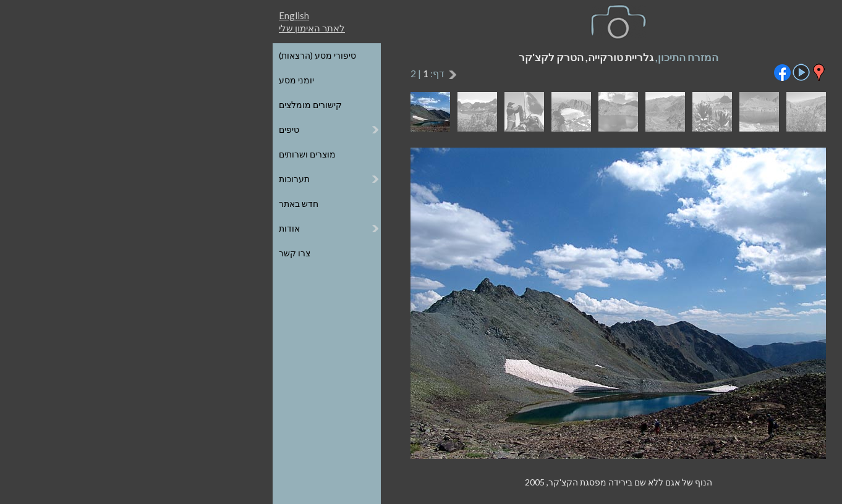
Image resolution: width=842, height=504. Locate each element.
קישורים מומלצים (113, 105)
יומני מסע (99, 80)
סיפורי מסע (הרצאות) (120, 55)
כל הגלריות (740, 55)
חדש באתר (101, 204)
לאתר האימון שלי (115, 28)
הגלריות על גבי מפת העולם (711, 80)
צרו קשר (97, 253)
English (97, 15)
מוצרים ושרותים (110, 154)
